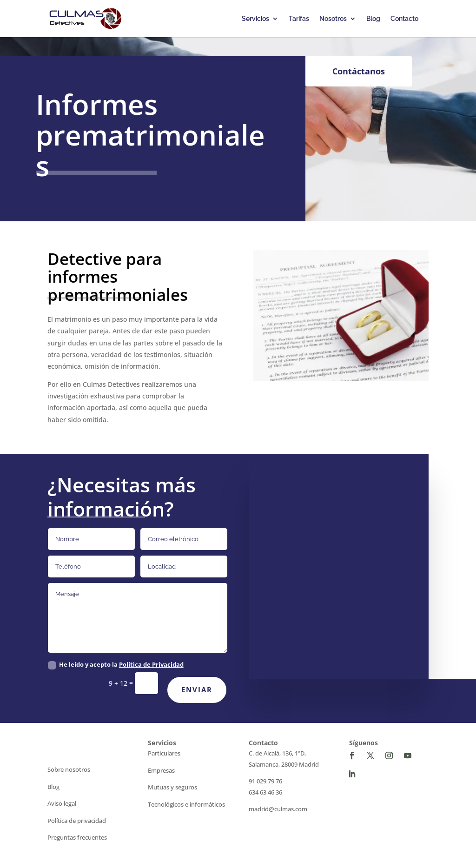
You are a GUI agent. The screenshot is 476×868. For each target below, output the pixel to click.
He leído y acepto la (116, 665)
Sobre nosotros (69, 769)
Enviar (197, 689)
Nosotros (333, 19)
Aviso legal (62, 803)
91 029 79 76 (265, 781)
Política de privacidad (77, 821)
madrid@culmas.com (278, 809)
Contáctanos (359, 71)
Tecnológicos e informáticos (186, 804)
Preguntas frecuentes (77, 837)
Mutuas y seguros (172, 787)
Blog (373, 19)
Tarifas (299, 19)
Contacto (404, 19)
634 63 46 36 (265, 792)
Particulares (164, 753)
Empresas (161, 770)
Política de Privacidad (151, 664)
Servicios (255, 19)
